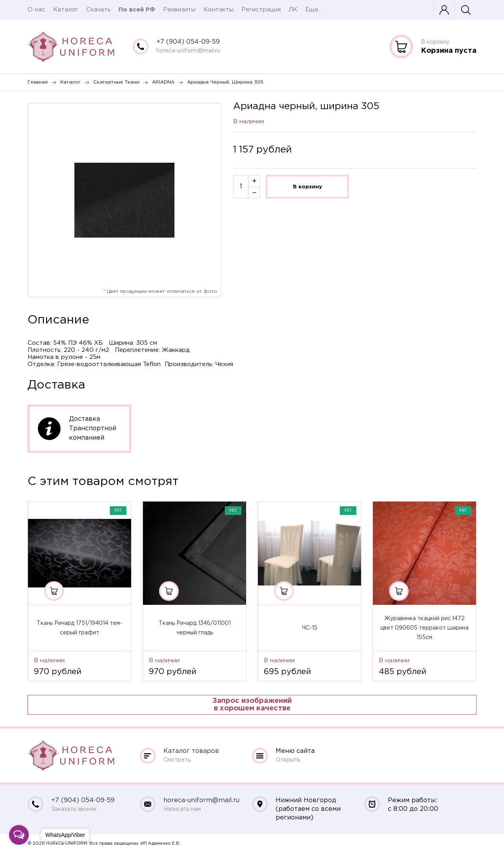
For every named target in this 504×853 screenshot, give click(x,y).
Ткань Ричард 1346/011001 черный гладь (195, 628)
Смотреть (177, 760)
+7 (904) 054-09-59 (188, 42)
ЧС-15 (310, 628)
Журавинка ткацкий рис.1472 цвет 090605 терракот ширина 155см (424, 628)
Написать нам (182, 809)
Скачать (98, 10)
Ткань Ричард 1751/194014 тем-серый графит (80, 628)
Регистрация (261, 10)
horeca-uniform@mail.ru (188, 51)
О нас (36, 10)
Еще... (313, 10)
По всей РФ (137, 10)
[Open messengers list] (19, 835)
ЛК (293, 10)
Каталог (66, 10)
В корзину (308, 187)
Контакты (219, 10)
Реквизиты (179, 10)
